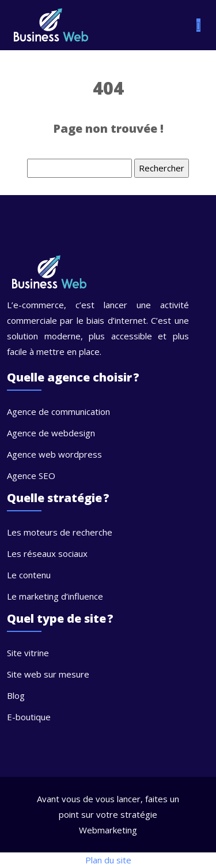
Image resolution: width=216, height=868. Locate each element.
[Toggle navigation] (198, 25)
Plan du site (108, 860)
